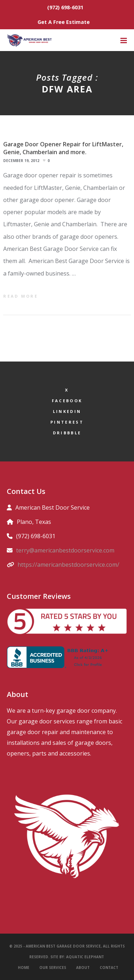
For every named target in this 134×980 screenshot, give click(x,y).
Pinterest (67, 422)
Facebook (67, 401)
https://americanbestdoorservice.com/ (68, 565)
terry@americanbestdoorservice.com (65, 550)
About (83, 968)
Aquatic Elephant (86, 957)
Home (24, 968)
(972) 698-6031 (65, 7)
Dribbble (67, 433)
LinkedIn (67, 411)
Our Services (53, 968)
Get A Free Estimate (64, 22)
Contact (109, 968)
